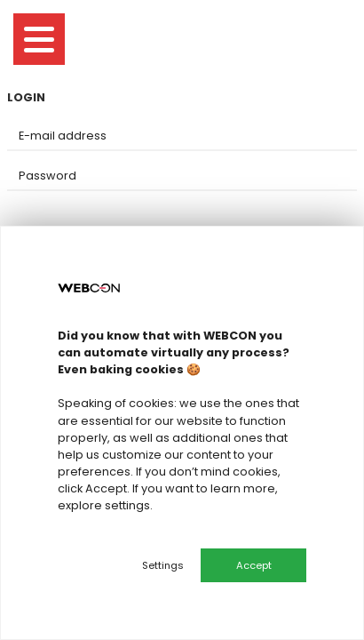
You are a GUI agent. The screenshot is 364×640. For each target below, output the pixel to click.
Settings (163, 565)
